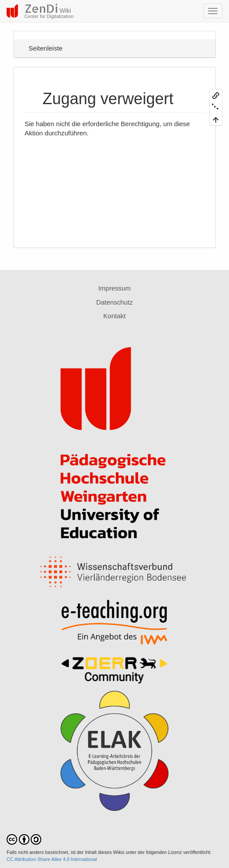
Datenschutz (114, 302)
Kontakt (115, 316)
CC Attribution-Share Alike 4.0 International (52, 859)
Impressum (114, 288)
